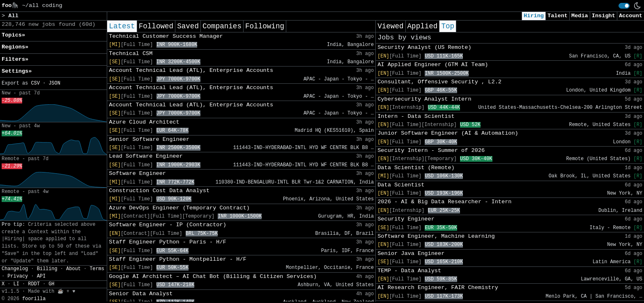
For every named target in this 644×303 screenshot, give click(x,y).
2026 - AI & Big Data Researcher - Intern (444, 202)
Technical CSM (131, 54)
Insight (604, 16)
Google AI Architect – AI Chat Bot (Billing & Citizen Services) (213, 277)
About (74, 269)
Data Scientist (401, 185)
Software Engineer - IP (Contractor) (168, 225)
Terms (97, 269)
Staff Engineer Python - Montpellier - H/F (177, 259)
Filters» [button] (15, 59)
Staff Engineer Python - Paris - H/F (168, 242)
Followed (156, 26)
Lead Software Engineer (146, 156)
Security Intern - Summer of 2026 (431, 150)
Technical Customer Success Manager (166, 36)
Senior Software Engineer (149, 139)
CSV (35, 83)
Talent (558, 16)
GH (51, 284)
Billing (47, 269)
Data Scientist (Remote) (416, 168)
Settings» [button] (17, 71)
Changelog (15, 269)
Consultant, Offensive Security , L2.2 (439, 82)
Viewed (390, 26)
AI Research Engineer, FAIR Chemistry (438, 288)
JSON (54, 83)
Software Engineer (137, 173)
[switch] (624, 6)
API (41, 276)
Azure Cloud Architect (144, 122)
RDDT (34, 284)
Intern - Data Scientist (416, 116)
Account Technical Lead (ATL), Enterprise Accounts (191, 70)
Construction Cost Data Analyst (159, 191)
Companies (222, 26)
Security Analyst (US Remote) (424, 47)
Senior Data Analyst (141, 294)
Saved (188, 26)
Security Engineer (406, 219)
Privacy (18, 276)
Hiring (534, 16)
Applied (423, 26)
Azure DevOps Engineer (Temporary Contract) (179, 208)
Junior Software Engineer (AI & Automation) (448, 133)
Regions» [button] (15, 47)
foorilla (34, 299)
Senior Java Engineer (411, 254)
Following (265, 26)
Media (580, 16)
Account (631, 16)
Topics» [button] (13, 35)
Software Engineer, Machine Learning (436, 236)
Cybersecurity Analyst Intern (424, 99)
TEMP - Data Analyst (409, 271)
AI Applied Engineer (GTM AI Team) (433, 65)
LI (16, 284)
